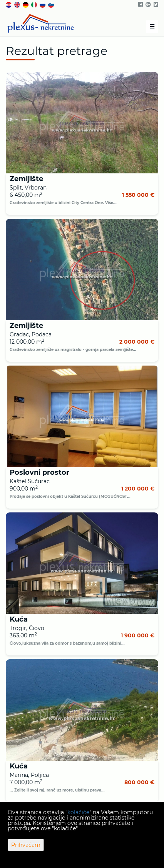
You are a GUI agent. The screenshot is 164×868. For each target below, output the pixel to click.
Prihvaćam (26, 845)
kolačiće (78, 812)
